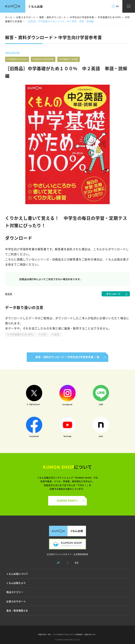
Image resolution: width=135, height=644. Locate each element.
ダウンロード (113, 294)
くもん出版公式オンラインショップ (67, 544)
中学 (43, 334)
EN (117, 6)
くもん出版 (36, 6)
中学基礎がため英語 (69, 59)
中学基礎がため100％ (21, 334)
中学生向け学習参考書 (43, 59)
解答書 (9, 294)
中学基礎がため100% (17, 59)
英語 (56, 334)
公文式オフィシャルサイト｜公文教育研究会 (67, 554)
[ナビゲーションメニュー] (129, 6)
